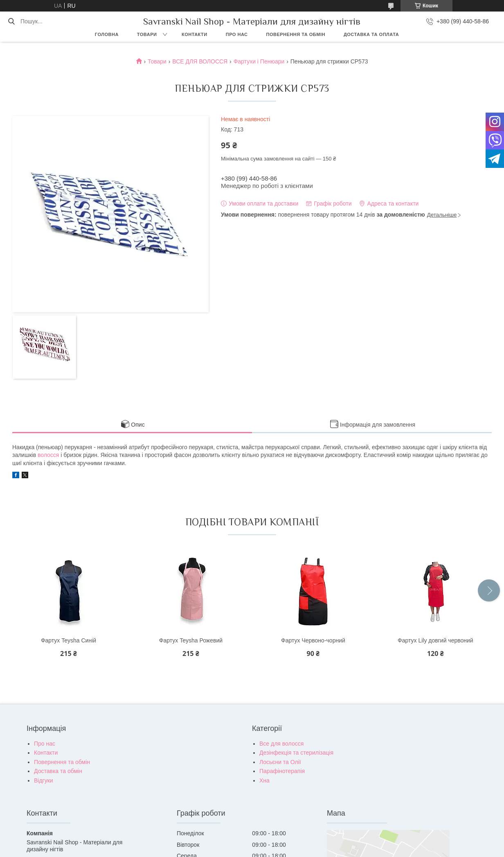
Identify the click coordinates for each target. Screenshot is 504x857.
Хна (264, 780)
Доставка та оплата (371, 34)
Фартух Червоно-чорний (313, 640)
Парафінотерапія (282, 771)
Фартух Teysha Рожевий (191, 640)
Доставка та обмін (58, 771)
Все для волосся (281, 744)
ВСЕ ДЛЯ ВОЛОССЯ (200, 61)
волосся (48, 455)
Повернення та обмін (296, 34)
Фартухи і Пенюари (259, 61)
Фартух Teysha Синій (69, 640)
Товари (147, 34)
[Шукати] (11, 21)
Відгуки (44, 780)
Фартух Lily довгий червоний (435, 640)
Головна (107, 34)
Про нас (237, 34)
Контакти (195, 34)
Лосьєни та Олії (280, 762)
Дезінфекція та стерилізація (296, 753)
